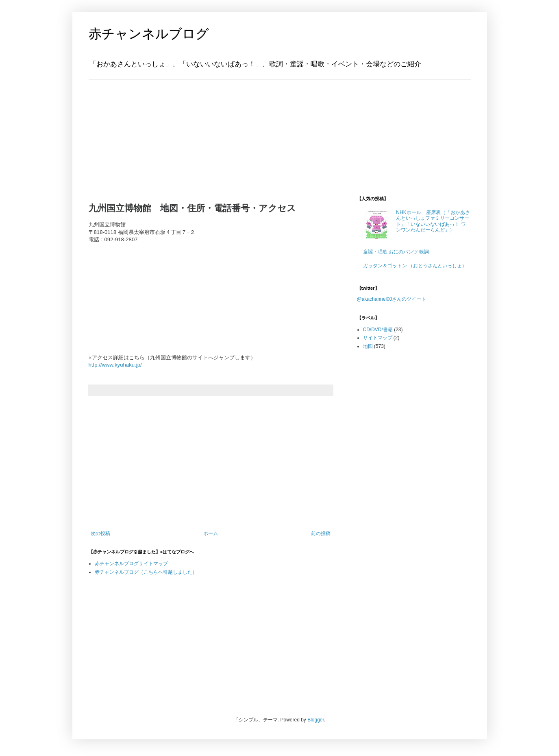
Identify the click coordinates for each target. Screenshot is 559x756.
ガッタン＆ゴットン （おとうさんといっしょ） (415, 266)
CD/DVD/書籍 (378, 330)
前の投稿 (321, 533)
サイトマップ (378, 338)
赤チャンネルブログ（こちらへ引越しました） (146, 572)
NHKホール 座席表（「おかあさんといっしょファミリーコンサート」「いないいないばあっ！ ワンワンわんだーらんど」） (433, 221)
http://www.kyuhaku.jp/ (115, 365)
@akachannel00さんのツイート (392, 299)
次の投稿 (100, 533)
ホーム (211, 533)
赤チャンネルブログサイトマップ (131, 564)
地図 (368, 346)
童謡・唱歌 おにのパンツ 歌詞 (396, 252)
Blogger (316, 720)
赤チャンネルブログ (149, 34)
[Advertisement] (139, 131)
